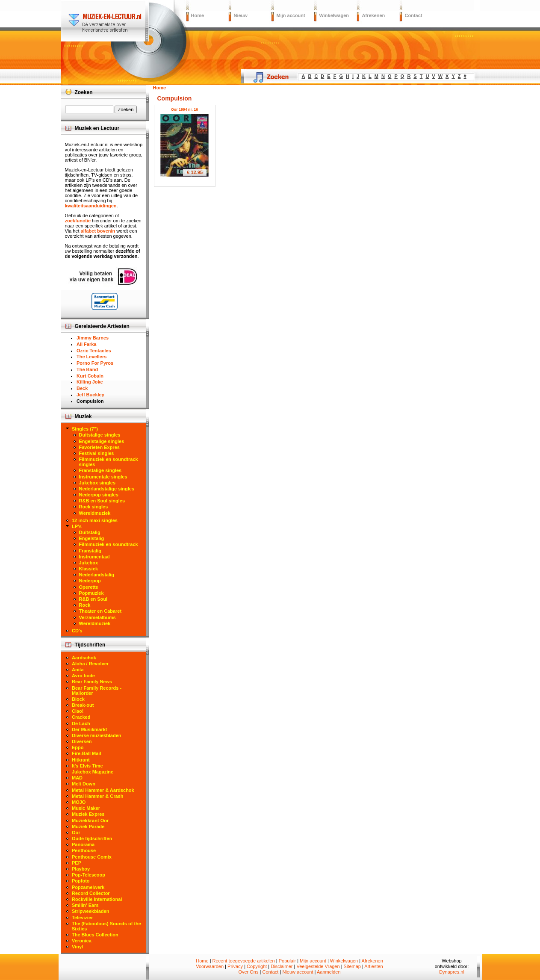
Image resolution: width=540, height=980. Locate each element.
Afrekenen (374, 15)
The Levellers (91, 357)
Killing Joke (90, 382)
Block (78, 699)
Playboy (81, 869)
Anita (78, 670)
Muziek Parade (88, 827)
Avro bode (83, 676)
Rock (85, 605)
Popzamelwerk (88, 887)
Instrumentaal (94, 557)
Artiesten (373, 966)
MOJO (79, 802)
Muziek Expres (88, 814)
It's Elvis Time (87, 766)
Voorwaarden (210, 966)
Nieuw (241, 15)
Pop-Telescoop (89, 875)
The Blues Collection (95, 935)
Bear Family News (92, 682)
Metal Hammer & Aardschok (103, 790)
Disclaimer (282, 966)
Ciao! (78, 711)
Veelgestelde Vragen (318, 966)
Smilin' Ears (85, 905)
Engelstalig (92, 538)
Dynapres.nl (452, 972)
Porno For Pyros (95, 363)
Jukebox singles (97, 483)
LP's (77, 526)
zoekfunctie (78, 221)
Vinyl (77, 947)
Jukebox (89, 563)
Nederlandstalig (97, 575)
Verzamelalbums (97, 617)
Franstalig (90, 551)
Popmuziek (91, 593)
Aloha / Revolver (90, 664)
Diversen (82, 741)
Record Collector (91, 893)
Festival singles (97, 453)
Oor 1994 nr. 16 (184, 109)
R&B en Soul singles (102, 501)
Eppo (78, 747)
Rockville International (97, 899)
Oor (76, 832)
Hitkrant (81, 760)
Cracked (81, 717)
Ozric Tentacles (94, 351)
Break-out (83, 705)
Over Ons (248, 972)
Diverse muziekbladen (97, 735)
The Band (87, 369)
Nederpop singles (99, 495)
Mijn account (291, 15)
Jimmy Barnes (93, 338)
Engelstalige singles (102, 441)
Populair (287, 961)
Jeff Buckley (90, 395)
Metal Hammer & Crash (97, 796)
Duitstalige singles (100, 435)
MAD (77, 778)
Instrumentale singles (103, 477)
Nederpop (90, 581)
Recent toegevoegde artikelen (244, 961)
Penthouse (84, 850)
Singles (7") (85, 429)
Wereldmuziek (95, 513)
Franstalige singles (100, 470)
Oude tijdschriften (92, 838)
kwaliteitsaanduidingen (91, 206)
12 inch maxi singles (95, 520)
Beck (82, 388)
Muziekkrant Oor (90, 821)
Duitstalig (90, 532)
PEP (77, 863)
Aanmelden (329, 972)
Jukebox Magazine (93, 772)
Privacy (235, 966)
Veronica (82, 941)
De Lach (81, 723)
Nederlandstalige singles (107, 489)
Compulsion (90, 401)
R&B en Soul (93, 599)
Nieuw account (298, 972)
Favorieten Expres (99, 447)
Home (198, 15)
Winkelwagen (334, 15)
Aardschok (84, 658)
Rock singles (94, 507)
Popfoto (81, 881)
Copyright (257, 966)
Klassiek (89, 569)
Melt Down (84, 784)
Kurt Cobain (90, 376)
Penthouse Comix (92, 857)
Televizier (82, 918)
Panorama (83, 844)
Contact (414, 15)
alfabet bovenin (98, 231)
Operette (89, 587)
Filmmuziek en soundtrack (109, 544)
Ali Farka (86, 344)
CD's (77, 631)
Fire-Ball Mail (86, 753)
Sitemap (352, 966)
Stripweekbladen (90, 911)
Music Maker (86, 808)
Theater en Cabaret (100, 611)
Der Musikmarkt (90, 729)
